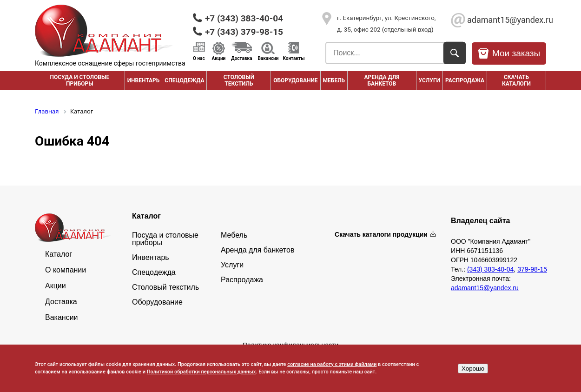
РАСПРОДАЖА (465, 80)
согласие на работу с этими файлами (332, 364)
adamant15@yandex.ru (507, 20)
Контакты (294, 58)
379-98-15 (532, 269)
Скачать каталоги (516, 80)
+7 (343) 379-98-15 (244, 32)
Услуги (429, 80)
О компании (66, 270)
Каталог (59, 254)
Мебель (334, 80)
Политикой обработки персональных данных (201, 372)
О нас (199, 58)
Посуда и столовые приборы (79, 80)
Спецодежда (184, 80)
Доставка (241, 58)
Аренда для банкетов (382, 80)
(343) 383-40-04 (490, 269)
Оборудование (295, 80)
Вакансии (268, 58)
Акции (219, 58)
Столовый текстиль (239, 80)
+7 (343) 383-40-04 (244, 18)
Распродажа (242, 280)
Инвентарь (144, 80)
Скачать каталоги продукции (381, 234)
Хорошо (473, 369)
